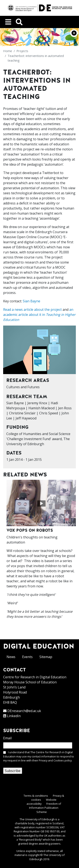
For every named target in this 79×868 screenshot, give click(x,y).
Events (27, 657)
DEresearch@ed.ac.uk (24, 711)
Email (7, 738)
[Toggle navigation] (8, 22)
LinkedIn (14, 716)
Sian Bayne (31, 301)
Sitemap (46, 657)
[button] (74, 33)
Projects (22, 51)
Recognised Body (30, 840)
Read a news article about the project (32, 310)
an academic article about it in (39, 315)
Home (8, 51)
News (11, 657)
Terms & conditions (36, 796)
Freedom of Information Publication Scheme (45, 808)
